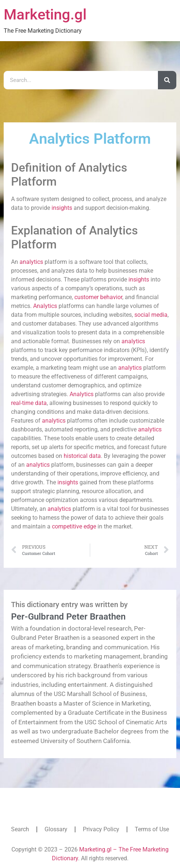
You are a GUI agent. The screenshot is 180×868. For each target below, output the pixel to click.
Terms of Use (152, 829)
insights (62, 208)
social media (151, 315)
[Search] (167, 80)
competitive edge (74, 526)
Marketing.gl (45, 15)
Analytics (45, 306)
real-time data (29, 403)
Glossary (56, 829)
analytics (31, 262)
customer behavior (98, 297)
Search (20, 829)
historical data (82, 456)
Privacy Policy (101, 829)
